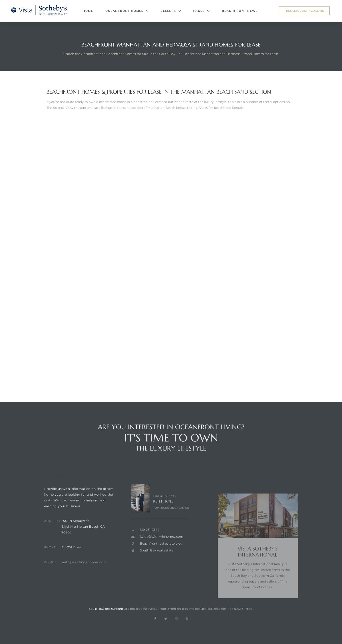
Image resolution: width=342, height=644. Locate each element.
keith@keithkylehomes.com (84, 569)
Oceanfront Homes (127, 11)
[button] (304, 11)
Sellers (171, 11)
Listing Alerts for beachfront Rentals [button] (215, 108)
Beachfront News (240, 11)
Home (88, 11)
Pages (201, 11)
